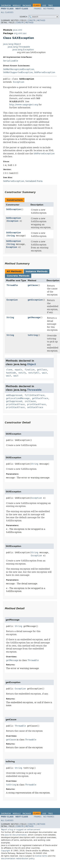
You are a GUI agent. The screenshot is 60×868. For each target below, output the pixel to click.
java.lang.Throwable (19, 47)
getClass (42, 370)
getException (35, 300)
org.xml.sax (20, 33)
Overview (6, 6)
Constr (31, 20)
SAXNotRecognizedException (19, 69)
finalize (30, 370)
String (11, 236)
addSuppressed (14, 395)
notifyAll (34, 373)
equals (18, 370)
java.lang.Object (12, 44)
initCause (30, 401)
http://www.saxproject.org (24, 105)
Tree (50, 6)
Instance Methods (37, 271)
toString (33, 335)
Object (32, 364)
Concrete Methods (18, 276)
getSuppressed (14, 401)
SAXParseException (45, 72)
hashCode (11, 373)
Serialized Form (34, 181)
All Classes (7, 12)
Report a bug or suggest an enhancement (21, 830)
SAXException (13, 209)
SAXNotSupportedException (18, 72)
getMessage (34, 318)
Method (41, 20)
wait (44, 373)
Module (17, 6)
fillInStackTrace (34, 395)
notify (22, 373)
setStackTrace (35, 407)
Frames (38, 9)
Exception (19, 82)
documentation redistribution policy (18, 859)
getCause (33, 285)
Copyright (6, 851)
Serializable (11, 61)
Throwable (12, 285)
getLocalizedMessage (18, 398)
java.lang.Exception (23, 50)
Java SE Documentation (16, 835)
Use (44, 6)
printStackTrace (15, 404)
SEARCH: (24, 17)
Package (27, 6)
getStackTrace (40, 398)
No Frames (49, 9)
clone (9, 370)
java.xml (17, 30)
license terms (41, 856)
